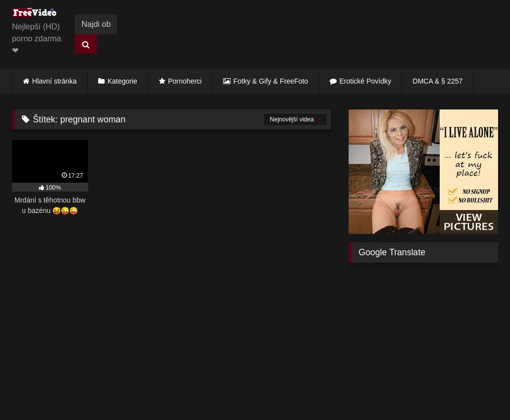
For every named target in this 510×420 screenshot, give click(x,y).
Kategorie (123, 81)
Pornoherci (185, 81)
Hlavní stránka (55, 81)
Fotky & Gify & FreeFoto (271, 81)
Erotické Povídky (365, 81)
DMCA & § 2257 (438, 81)
